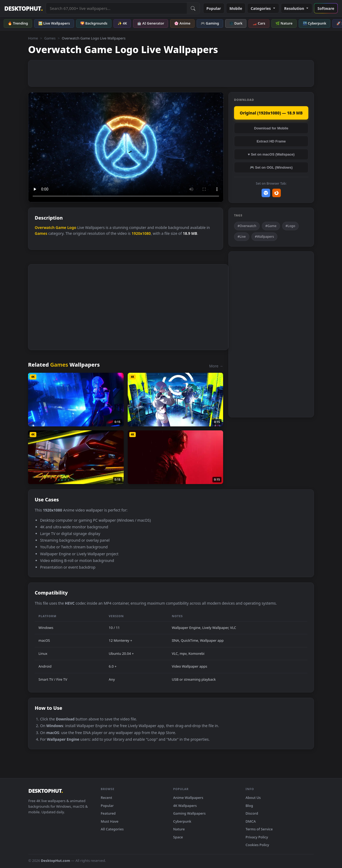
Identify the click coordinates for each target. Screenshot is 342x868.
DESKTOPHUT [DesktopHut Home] (23, 8)
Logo (72, 227)
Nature (179, 829)
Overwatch (45, 227)
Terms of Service (259, 829)
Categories (263, 8)
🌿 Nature (284, 23)
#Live (242, 237)
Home (33, 38)
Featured (108, 813)
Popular (214, 8)
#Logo (290, 226)
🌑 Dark (236, 23)
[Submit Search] (193, 8)
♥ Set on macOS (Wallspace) (271, 154)
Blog (249, 806)
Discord (252, 813)
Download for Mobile (271, 128)
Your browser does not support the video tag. (126, 147)
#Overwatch (247, 226)
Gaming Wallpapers (189, 813)
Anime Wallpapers (188, 798)
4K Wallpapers (185, 806)
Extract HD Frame (271, 141)
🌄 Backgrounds (94, 23)
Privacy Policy (257, 837)
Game (61, 227)
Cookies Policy (257, 845)
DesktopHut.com (55, 861)
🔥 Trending (18, 23)
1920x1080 (141, 233)
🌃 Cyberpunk (315, 23)
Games (50, 38)
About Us (253, 798)
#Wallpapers (265, 237)
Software (326, 8)
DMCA (251, 821)
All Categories (112, 829)
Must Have (110, 821)
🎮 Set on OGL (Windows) (271, 167)
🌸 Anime (182, 23)
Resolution (297, 8)
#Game (271, 226)
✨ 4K (122, 23)
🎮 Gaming (210, 23)
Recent (106, 798)
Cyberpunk (182, 821)
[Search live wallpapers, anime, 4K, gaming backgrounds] (116, 8)
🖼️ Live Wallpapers (54, 23)
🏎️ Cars (259, 23)
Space (178, 837)
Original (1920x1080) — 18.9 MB (271, 113)
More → (216, 366)
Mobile (236, 8)
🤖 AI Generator (151, 23)
